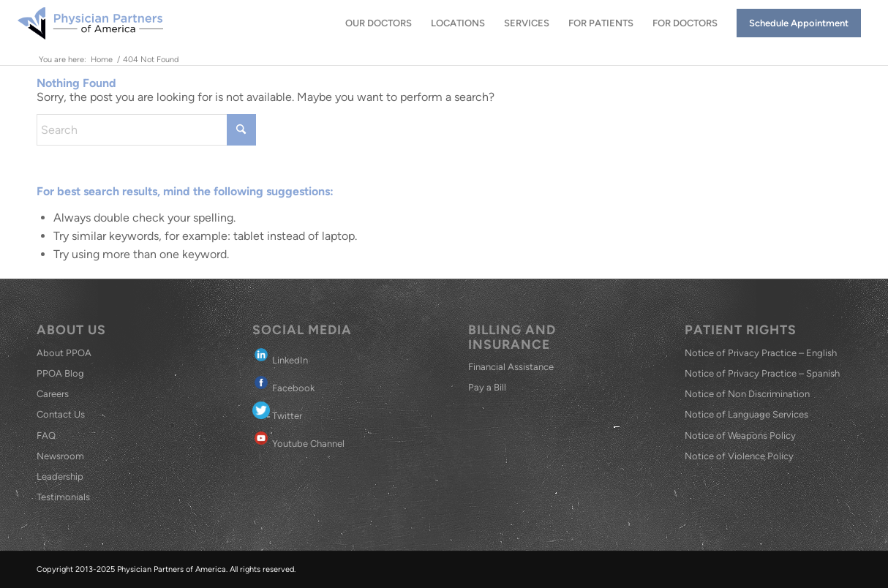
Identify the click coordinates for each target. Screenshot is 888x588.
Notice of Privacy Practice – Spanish (762, 373)
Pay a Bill (487, 387)
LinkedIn (280, 356)
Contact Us (61, 414)
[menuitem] (379, 23)
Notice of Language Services (746, 414)
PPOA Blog (60, 373)
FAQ (46, 436)
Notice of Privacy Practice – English (761, 353)
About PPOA (64, 353)
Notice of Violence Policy (739, 456)
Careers (53, 394)
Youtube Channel (298, 439)
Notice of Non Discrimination (747, 394)
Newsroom (60, 456)
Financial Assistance (511, 367)
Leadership (60, 476)
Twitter (277, 411)
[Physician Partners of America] (90, 23)
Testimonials (63, 497)
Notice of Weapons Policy (740, 436)
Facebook (283, 384)
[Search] (146, 130)
